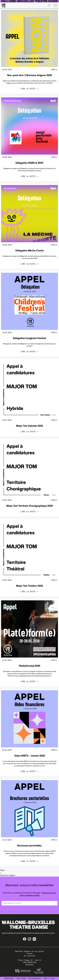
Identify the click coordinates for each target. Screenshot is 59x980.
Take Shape (21, 978)
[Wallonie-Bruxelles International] (39, 971)
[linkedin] (34, 939)
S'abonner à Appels (8, 875)
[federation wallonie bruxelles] (23, 971)
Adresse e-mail (13, 903)
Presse (30, 954)
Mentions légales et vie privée (30, 951)
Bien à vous (49, 978)
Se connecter (30, 956)
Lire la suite (30, 89)
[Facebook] (25, 939)
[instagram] (29, 939)
